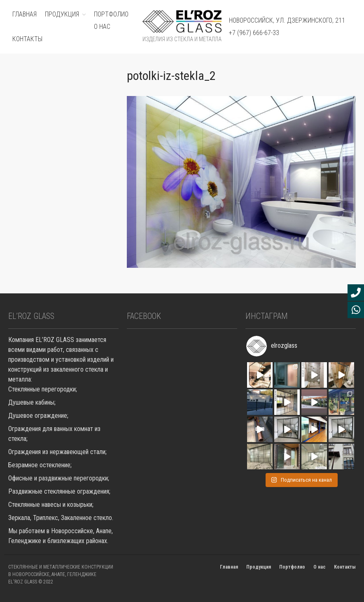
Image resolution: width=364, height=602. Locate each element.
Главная (229, 567)
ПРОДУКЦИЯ (62, 14)
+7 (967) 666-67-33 (254, 33)
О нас (102, 27)
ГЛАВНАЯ (24, 14)
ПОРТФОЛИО (111, 14)
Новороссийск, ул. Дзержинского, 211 (287, 20)
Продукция (259, 567)
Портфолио (292, 567)
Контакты (27, 39)
